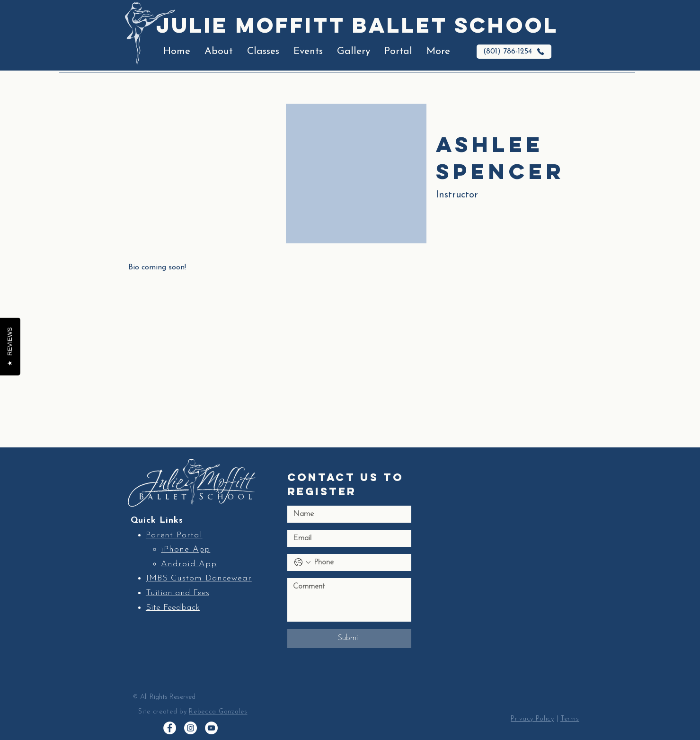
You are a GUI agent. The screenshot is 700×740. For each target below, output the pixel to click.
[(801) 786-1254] (514, 52)
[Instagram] (191, 728)
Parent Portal (174, 535)
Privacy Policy (532, 719)
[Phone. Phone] (359, 562)
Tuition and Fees (177, 593)
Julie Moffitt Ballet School (357, 25)
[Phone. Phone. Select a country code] (302, 562)
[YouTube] (211, 728)
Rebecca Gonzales (218, 712)
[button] (219, 52)
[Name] (346, 514)
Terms (570, 719)
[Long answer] (349, 600)
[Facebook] (170, 728)
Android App (189, 564)
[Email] (346, 538)
